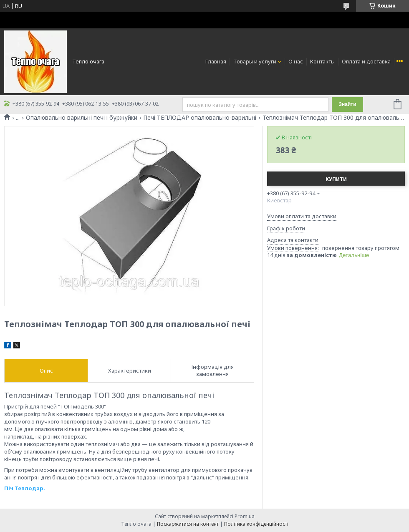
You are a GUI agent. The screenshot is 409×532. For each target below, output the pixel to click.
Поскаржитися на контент (188, 524)
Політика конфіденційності (256, 524)
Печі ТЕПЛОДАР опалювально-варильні (200, 118)
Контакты (322, 61)
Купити (336, 179)
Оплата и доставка (366, 61)
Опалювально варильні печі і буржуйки (82, 118)
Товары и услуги (255, 61)
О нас (296, 61)
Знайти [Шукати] (347, 104)
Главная (216, 61)
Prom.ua (245, 516)
